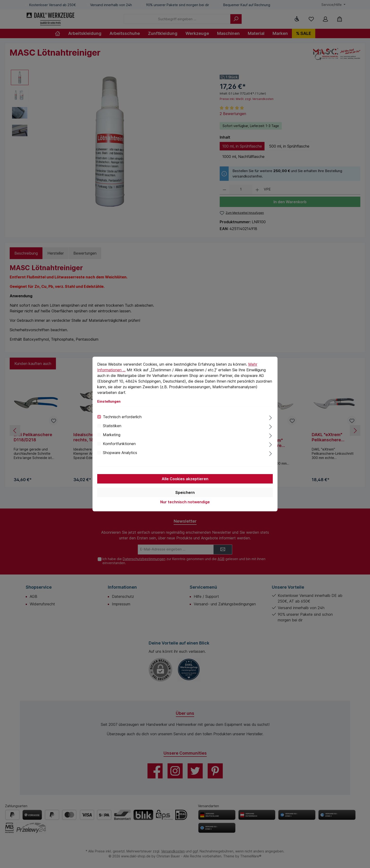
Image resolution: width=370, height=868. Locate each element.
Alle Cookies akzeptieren (185, 479)
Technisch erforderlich (122, 417)
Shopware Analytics (120, 453)
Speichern (185, 492)
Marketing (112, 435)
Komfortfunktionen (119, 444)
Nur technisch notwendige (185, 502)
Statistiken (112, 426)
